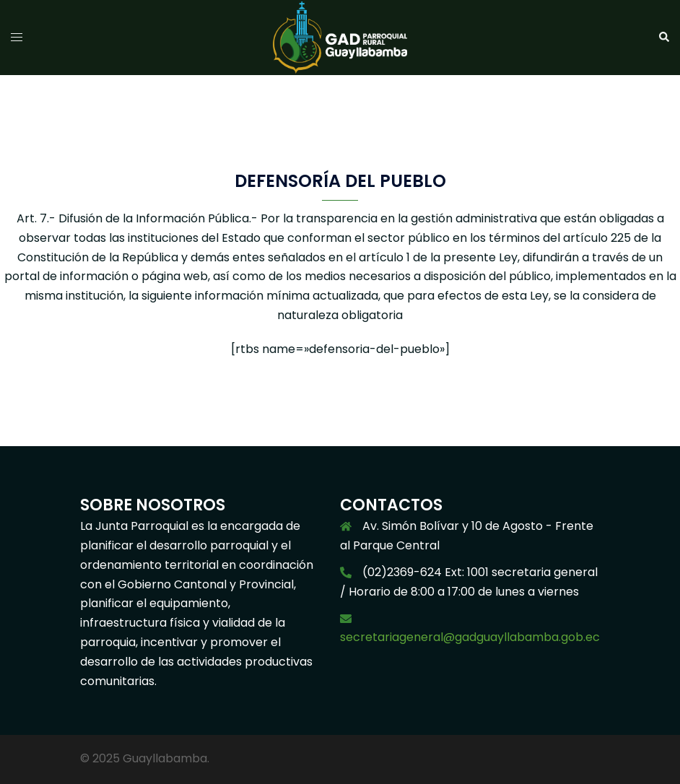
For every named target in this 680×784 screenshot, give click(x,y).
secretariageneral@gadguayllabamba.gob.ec (470, 637)
